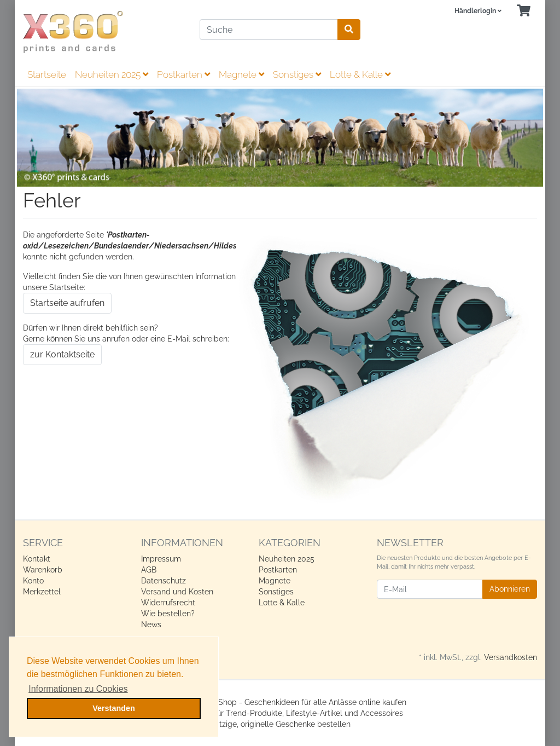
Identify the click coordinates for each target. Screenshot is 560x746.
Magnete (241, 74)
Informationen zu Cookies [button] (78, 689)
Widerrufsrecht (168, 603)
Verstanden (114, 708)
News (151, 624)
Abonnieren (510, 589)
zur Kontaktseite (62, 354)
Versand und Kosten (177, 592)
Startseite (47, 74)
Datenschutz (164, 581)
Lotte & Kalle (360, 74)
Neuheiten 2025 (112, 74)
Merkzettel (42, 592)
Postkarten (183, 74)
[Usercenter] (478, 11)
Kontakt (37, 559)
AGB (149, 570)
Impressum (161, 559)
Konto (33, 581)
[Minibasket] (524, 11)
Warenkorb (43, 570)
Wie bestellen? (168, 614)
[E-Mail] (430, 589)
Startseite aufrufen (67, 303)
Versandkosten (511, 657)
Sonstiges (297, 74)
